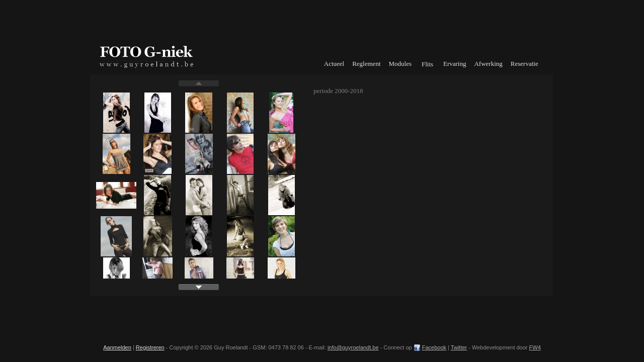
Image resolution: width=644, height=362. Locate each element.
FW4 (535, 347)
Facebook (434, 347)
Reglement (366, 64)
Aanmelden (117, 347)
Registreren (150, 347)
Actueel (334, 64)
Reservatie (525, 64)
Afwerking (488, 64)
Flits (427, 64)
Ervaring (455, 64)
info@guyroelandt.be (353, 347)
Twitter (459, 347)
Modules (400, 64)
